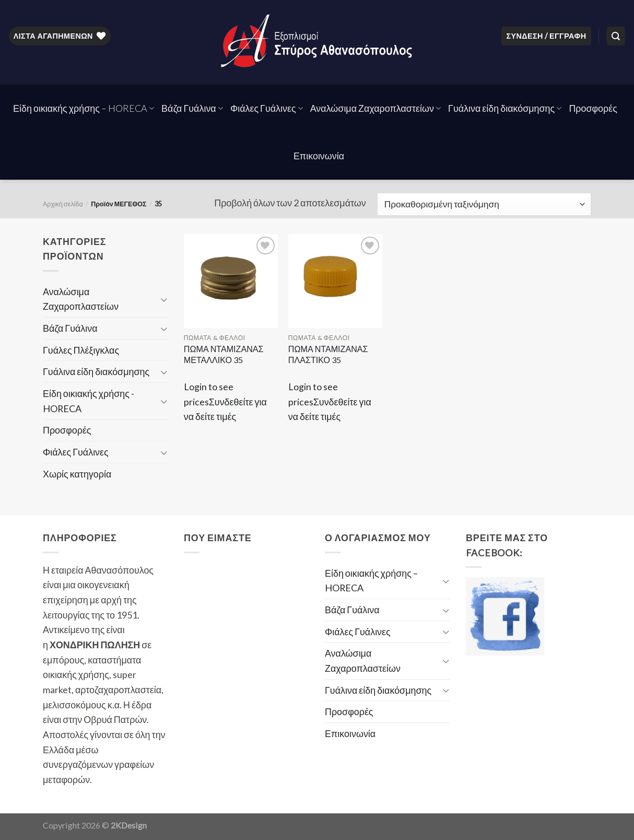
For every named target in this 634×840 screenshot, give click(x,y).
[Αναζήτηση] (616, 36)
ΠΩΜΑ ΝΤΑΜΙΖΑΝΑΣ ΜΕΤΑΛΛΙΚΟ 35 (224, 354)
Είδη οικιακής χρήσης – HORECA (84, 108)
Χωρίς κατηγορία (77, 474)
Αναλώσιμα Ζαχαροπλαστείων (375, 108)
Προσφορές (593, 108)
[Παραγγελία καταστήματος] (484, 204)
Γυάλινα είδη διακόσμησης (505, 108)
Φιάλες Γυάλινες (267, 108)
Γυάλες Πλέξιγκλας (81, 350)
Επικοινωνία (319, 156)
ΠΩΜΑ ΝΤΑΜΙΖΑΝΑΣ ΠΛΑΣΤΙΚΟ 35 (328, 354)
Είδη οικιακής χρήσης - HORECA (89, 401)
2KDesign (129, 825)
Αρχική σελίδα (63, 204)
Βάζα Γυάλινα (192, 108)
